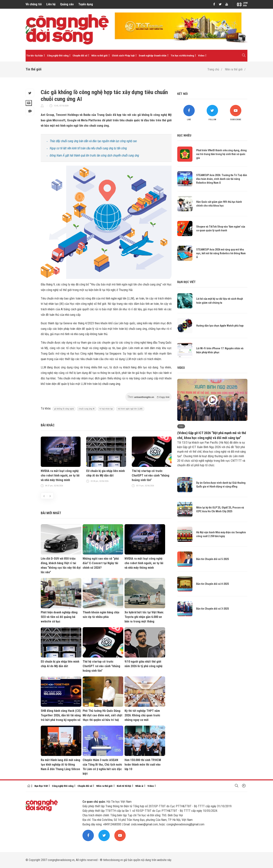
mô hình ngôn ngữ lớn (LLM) (130, 409)
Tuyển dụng (86, 4)
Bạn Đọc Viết (41, 786)
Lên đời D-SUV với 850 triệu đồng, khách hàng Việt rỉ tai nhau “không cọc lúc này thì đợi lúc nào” (61, 565)
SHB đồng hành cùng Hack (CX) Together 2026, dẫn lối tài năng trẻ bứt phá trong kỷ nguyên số (61, 715)
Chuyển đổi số (80, 56)
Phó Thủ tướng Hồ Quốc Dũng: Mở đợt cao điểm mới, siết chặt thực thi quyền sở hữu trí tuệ (102, 715)
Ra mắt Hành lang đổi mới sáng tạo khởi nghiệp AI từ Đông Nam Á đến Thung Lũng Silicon (60, 765)
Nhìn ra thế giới (100, 56)
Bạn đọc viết (186, 282)
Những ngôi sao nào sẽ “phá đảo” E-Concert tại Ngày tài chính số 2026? (101, 563)
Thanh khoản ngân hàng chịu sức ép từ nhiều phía (101, 615)
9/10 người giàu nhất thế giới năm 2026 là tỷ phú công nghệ (144, 664)
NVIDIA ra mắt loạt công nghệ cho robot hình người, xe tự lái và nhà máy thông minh (60, 475)
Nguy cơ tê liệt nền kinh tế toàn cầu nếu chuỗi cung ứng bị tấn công (88, 148)
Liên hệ (51, 4)
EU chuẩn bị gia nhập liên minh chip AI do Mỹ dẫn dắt (106, 473)
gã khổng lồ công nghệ (64, 409)
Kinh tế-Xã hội (124, 786)
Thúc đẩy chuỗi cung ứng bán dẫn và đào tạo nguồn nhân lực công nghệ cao (93, 141)
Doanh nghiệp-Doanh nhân (153, 56)
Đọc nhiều (184, 135)
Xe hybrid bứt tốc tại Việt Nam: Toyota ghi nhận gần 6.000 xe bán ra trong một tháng (144, 617)
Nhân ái (139, 786)
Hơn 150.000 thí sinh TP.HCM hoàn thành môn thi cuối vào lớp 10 (143, 765)
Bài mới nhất (51, 513)
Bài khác (48, 425)
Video (201, 56)
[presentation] (44, 496)
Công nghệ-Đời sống (58, 56)
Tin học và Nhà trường (182, 56)
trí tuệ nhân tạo (106, 409)
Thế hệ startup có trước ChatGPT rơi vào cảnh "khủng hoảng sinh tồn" (151, 475)
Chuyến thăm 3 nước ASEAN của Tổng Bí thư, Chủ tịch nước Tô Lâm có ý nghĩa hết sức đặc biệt (102, 767)
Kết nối (182, 94)
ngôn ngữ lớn (119, 298)
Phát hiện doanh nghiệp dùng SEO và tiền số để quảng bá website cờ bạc (59, 617)
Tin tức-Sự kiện (35, 56)
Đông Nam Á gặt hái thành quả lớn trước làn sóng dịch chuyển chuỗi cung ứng (94, 156)
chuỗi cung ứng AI (87, 409)
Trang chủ (213, 69)
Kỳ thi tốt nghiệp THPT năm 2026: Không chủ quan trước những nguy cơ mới (142, 715)
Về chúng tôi (34, 4)
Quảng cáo (67, 4)
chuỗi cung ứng (111, 384)
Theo (148, 397)
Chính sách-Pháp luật (123, 56)
